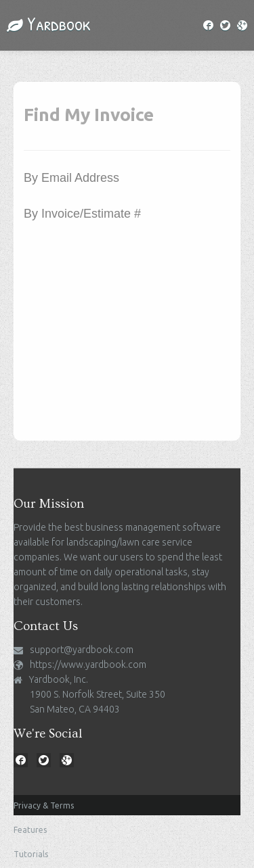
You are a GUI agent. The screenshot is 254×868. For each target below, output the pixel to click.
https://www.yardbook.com (88, 665)
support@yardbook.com (82, 650)
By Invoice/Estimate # (82, 214)
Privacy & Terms (44, 805)
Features (30, 830)
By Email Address (71, 178)
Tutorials (31, 854)
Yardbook (49, 24)
